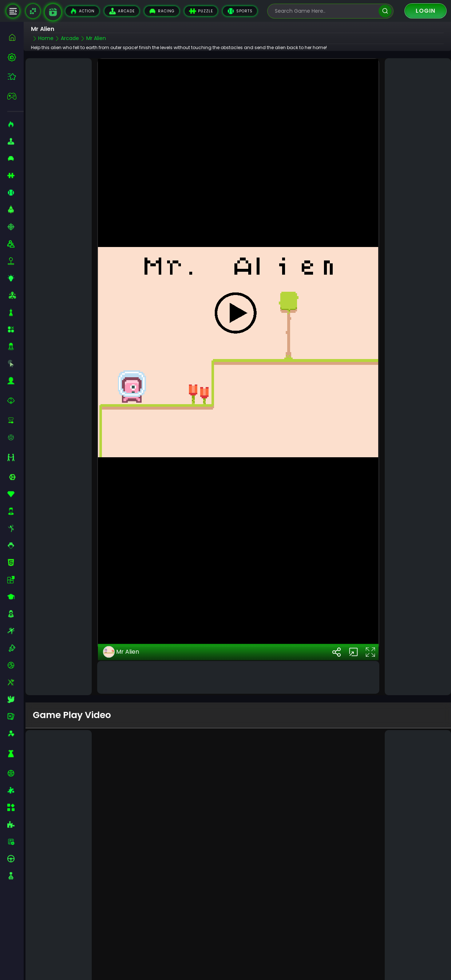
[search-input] (325, 11)
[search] (385, 11)
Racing (162, 11)
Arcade (122, 11)
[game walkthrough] (53, 12)
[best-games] (15, 57)
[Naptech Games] (33, 11)
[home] (15, 37)
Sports (240, 11)
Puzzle (201, 11)
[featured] (15, 77)
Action (82, 11)
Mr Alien (121, 620)
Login (426, 11)
